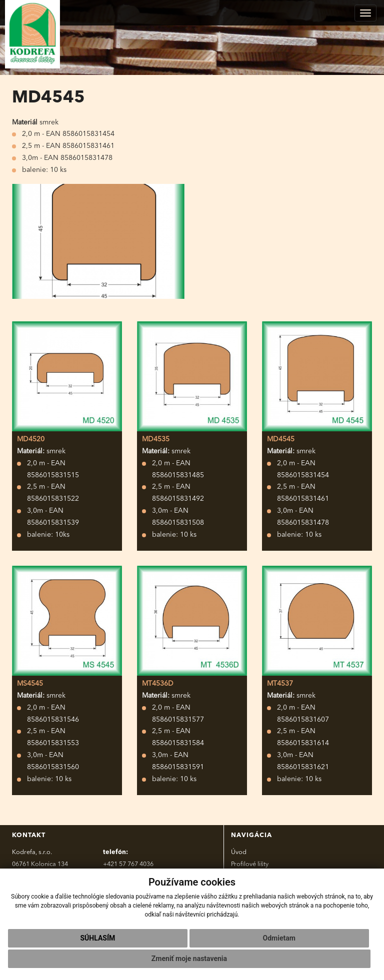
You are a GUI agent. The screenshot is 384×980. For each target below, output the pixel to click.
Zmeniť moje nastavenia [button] (189, 959)
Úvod (239, 852)
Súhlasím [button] (97, 938)
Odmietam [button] (279, 938)
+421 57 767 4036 (128, 864)
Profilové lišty (250, 864)
